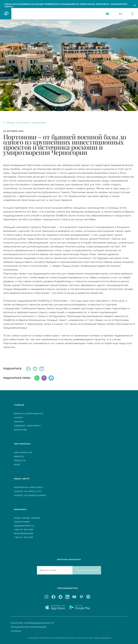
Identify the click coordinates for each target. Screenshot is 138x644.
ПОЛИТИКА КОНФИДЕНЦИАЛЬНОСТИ (32, 623)
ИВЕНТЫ (19, 456)
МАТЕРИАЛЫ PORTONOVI (29, 487)
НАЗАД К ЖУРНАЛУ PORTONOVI (25, 123)
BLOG (17, 465)
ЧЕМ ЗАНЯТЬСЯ (23, 452)
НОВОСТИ (20, 460)
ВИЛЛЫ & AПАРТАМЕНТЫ (29, 414)
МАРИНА (19, 422)
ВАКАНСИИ (20, 430)
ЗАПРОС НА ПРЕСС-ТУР (28, 491)
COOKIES (16, 631)
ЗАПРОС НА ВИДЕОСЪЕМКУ (30, 495)
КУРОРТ (19, 418)
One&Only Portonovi (27, 426)
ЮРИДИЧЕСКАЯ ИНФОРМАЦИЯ (29, 627)
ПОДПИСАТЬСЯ (87, 570)
